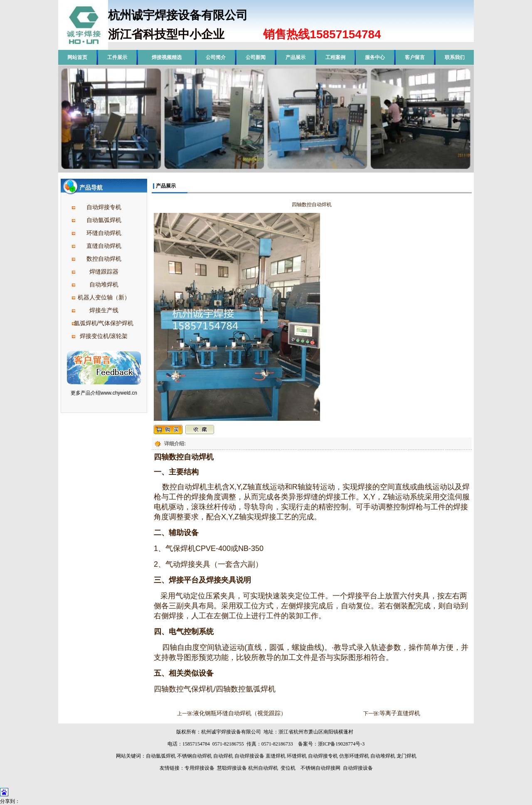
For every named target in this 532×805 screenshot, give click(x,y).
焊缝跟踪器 (104, 272)
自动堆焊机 (104, 284)
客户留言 (415, 57)
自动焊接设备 (249, 756)
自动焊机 (223, 756)
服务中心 (375, 57)
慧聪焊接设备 (231, 768)
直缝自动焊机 (104, 246)
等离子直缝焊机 (400, 713)
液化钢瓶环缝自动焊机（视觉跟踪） (240, 713)
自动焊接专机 (104, 207)
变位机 (288, 768)
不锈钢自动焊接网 (320, 768)
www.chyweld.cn (119, 393)
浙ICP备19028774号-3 (341, 744)
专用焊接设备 (199, 768)
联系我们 (455, 57)
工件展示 (117, 57)
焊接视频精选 (167, 57)
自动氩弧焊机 (104, 220)
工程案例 (335, 57)
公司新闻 (256, 57)
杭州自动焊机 (263, 768)
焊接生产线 (104, 310)
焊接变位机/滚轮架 (104, 336)
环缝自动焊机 (104, 233)
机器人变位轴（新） (104, 297)
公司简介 (216, 57)
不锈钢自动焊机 (195, 756)
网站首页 (77, 57)
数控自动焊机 (104, 259)
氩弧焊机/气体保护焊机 (104, 323)
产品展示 (296, 57)
